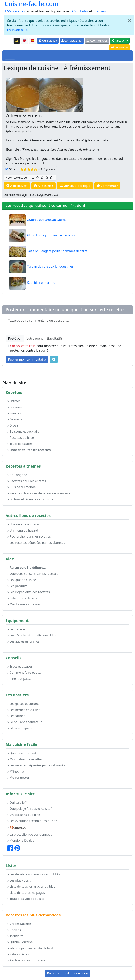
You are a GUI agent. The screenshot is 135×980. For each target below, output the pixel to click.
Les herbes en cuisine (24, 710)
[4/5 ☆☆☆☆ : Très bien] (47, 177)
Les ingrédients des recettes (29, 592)
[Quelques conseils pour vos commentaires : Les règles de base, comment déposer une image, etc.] (54, 359)
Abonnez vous (97, 41)
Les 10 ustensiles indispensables (32, 635)
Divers (13, 425)
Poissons (15, 407)
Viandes (14, 413)
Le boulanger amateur (25, 722)
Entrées (14, 401)
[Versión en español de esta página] (33, 41)
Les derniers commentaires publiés (34, 874)
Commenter (107, 186)
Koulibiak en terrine (41, 283)
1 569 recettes (15, 11)
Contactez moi (72, 41)
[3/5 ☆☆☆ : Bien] (42, 177)
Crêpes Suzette (19, 924)
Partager (119, 41)
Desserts (15, 419)
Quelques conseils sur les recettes (33, 574)
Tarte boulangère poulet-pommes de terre (57, 251)
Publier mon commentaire (27, 359)
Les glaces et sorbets (23, 704)
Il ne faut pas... (19, 679)
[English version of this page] (25, 41)
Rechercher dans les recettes (29, 536)
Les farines (16, 716)
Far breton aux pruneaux (26, 960)
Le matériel (17, 629)
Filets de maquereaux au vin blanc (51, 235)
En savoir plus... (18, 30)
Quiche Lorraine (20, 942)
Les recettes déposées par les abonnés (36, 543)
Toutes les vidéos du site (26, 899)
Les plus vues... (19, 880)
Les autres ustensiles (23, 641)
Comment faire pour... (24, 673)
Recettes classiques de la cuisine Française (39, 493)
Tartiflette (15, 936)
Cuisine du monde (22, 487)
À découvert (17, 186)
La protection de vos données (30, 834)
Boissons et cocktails (23, 432)
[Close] (129, 21)
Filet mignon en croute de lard (30, 948)
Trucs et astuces (20, 444)
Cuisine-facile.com (32, 4)
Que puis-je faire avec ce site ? (30, 809)
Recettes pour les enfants (27, 481)
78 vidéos (100, 11)
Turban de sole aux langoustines (50, 266)
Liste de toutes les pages (26, 893)
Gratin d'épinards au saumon (48, 220)
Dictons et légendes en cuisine (30, 499)
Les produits (17, 586)
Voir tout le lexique (75, 186)
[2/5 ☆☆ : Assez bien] (38, 177)
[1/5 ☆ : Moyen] (33, 177)
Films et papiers (20, 728)
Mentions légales (21, 840)
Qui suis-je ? (48, 41)
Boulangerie (17, 475)
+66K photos (79, 11)
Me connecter (18, 778)
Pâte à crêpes (18, 954)
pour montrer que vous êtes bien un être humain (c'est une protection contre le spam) (66, 348)
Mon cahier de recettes (25, 759)
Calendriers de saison (24, 598)
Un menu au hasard (23, 530)
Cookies (14, 930)
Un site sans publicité (24, 815)
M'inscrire (16, 771)
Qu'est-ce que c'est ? (23, 753)
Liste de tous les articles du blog (31, 886)
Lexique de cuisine (22, 580)
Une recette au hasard (24, 524)
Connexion (119, 47)
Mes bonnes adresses (24, 604)
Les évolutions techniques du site (32, 821)
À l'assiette (43, 186)
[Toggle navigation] (10, 56)
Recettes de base (21, 438)
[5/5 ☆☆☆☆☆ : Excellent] (51, 177)
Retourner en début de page (67, 973)
